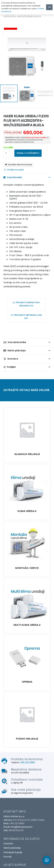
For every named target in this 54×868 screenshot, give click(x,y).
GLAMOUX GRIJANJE (27, 454)
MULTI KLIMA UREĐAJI (27, 625)
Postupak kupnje (13, 852)
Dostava (8, 844)
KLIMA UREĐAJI (27, 511)
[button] (14, 170)
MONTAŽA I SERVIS (27, 568)
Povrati (7, 857)
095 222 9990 (28, 762)
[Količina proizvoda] (9, 153)
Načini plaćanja (12, 848)
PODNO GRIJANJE (27, 739)
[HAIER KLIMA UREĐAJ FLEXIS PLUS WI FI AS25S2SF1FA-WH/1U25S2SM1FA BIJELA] (27, 430)
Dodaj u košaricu (28, 153)
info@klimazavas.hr (22, 827)
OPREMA (27, 682)
